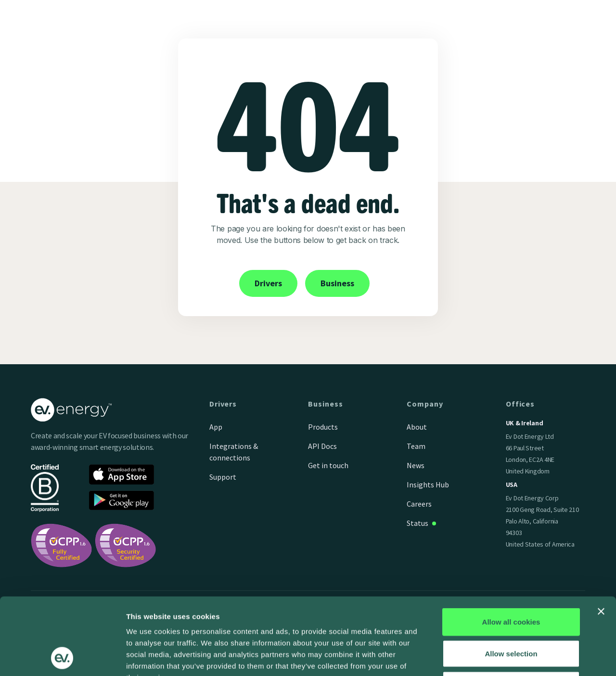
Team (416, 446)
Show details (505, 657)
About (417, 427)
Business (337, 283)
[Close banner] (601, 539)
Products (323, 427)
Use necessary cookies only (511, 613)
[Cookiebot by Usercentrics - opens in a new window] (62, 657)
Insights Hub (428, 485)
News (416, 465)
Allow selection (511, 581)
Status (417, 523)
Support (223, 477)
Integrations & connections (234, 452)
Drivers (268, 283)
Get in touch (328, 465)
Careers (419, 504)
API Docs (322, 446)
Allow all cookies (511, 550)
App (216, 427)
